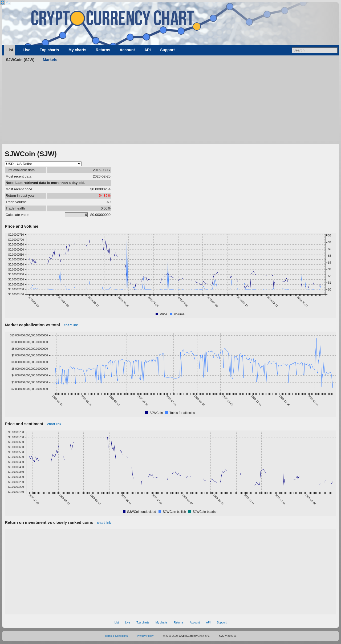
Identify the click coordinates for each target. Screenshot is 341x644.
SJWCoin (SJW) (20, 60)
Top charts (49, 50)
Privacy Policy (145, 636)
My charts (77, 50)
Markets (50, 60)
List (10, 50)
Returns (103, 50)
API (148, 50)
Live (27, 50)
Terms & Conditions (116, 636)
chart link (71, 325)
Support (167, 50)
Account (127, 50)
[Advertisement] (170, 104)
